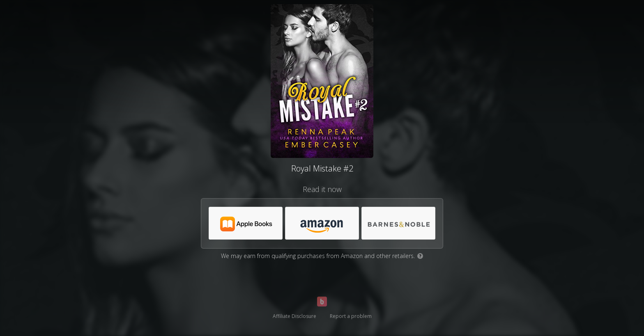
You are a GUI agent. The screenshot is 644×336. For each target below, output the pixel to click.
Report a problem (351, 316)
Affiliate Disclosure (294, 316)
